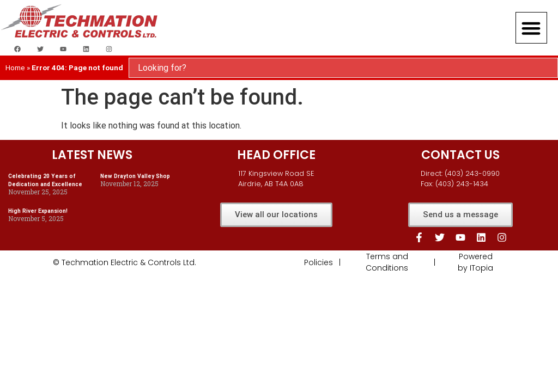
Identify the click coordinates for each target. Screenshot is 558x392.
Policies (319, 262)
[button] (531, 28)
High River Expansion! (38, 211)
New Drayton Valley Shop (135, 176)
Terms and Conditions (387, 262)
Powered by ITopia (475, 262)
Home (15, 68)
